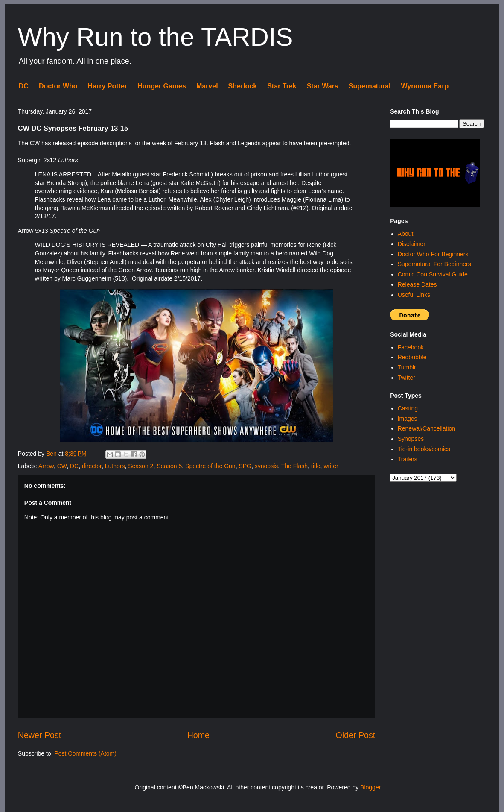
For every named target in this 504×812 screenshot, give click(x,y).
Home (198, 735)
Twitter (406, 378)
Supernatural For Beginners (434, 264)
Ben (52, 454)
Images (408, 419)
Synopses (411, 439)
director (92, 466)
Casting (408, 408)
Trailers (408, 459)
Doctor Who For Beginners (433, 254)
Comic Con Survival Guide (433, 274)
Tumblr (407, 367)
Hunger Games (162, 86)
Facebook (411, 347)
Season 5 (169, 466)
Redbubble (412, 357)
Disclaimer (412, 244)
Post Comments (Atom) (85, 753)
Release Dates (417, 284)
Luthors (115, 466)
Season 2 (141, 466)
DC (24, 86)
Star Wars (323, 86)
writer (331, 466)
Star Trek (282, 86)
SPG (245, 466)
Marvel (207, 86)
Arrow (46, 466)
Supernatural (370, 86)
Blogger (370, 787)
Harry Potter (108, 86)
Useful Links (414, 295)
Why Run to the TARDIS (156, 37)
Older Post (356, 735)
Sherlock (243, 86)
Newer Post (39, 735)
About (406, 234)
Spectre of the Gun (210, 466)
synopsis (266, 466)
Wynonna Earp (425, 86)
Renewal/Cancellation (427, 428)
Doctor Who (58, 86)
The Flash (294, 466)
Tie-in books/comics (424, 449)
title (316, 466)
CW (62, 466)
